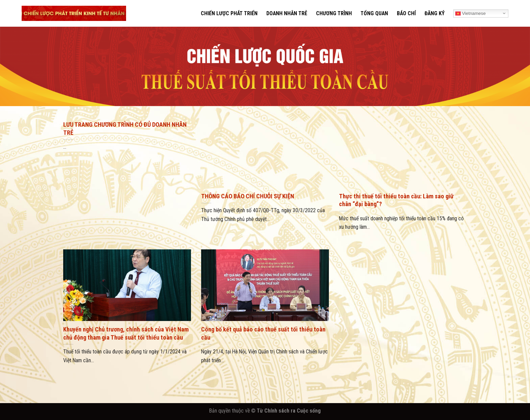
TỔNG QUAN (374, 13)
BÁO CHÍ (406, 13)
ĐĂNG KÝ (435, 13)
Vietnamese (471, 13)
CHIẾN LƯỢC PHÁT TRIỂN (229, 13)
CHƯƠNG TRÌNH (334, 13)
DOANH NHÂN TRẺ (287, 13)
